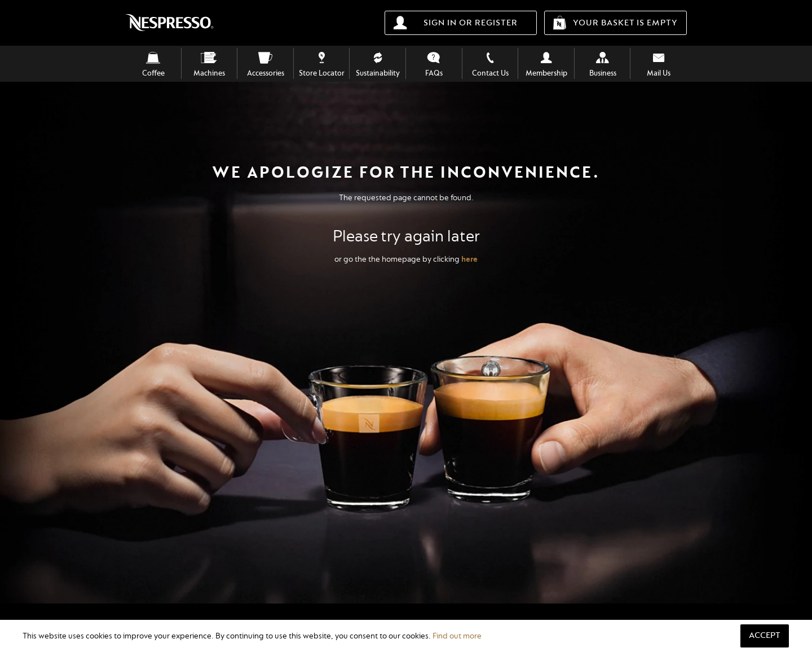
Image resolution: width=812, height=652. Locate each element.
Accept (765, 635)
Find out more (457, 636)
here (469, 259)
